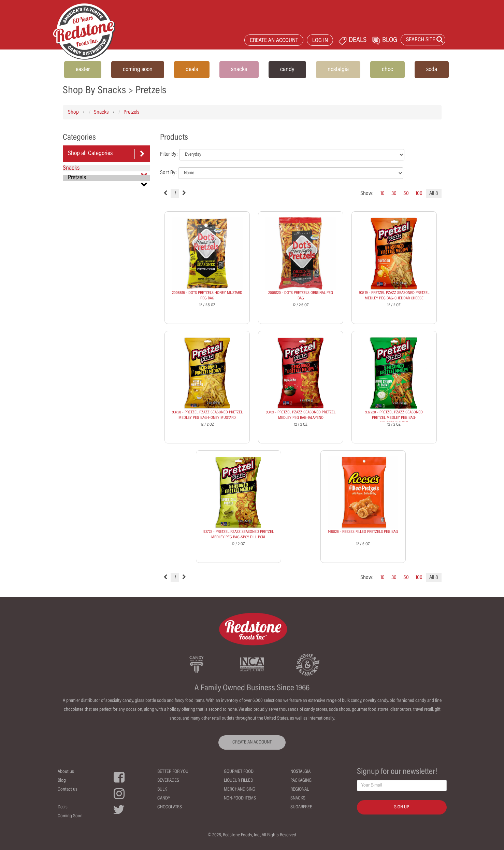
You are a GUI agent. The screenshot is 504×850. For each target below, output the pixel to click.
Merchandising (240, 790)
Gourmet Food (239, 772)
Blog (62, 781)
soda (432, 70)
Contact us (68, 790)
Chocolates (170, 807)
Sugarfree (301, 807)
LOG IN (320, 41)
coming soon (138, 70)
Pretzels (131, 112)
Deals (63, 807)
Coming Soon (70, 816)
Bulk (162, 790)
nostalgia (338, 70)
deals (192, 70)
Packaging (301, 781)
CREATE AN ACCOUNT (274, 41)
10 (383, 194)
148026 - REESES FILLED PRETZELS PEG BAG (363, 532)
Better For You (173, 772)
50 (406, 194)
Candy (164, 798)
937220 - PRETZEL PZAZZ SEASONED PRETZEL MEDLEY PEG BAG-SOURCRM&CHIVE (394, 418)
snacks (239, 70)
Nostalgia (300, 772)
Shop (73, 112)
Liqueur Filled (239, 781)
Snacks (101, 112)
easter (83, 70)
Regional (300, 790)
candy (287, 70)
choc (387, 70)
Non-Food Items (240, 798)
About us (66, 772)
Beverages (168, 781)
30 (394, 194)
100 (419, 194)
